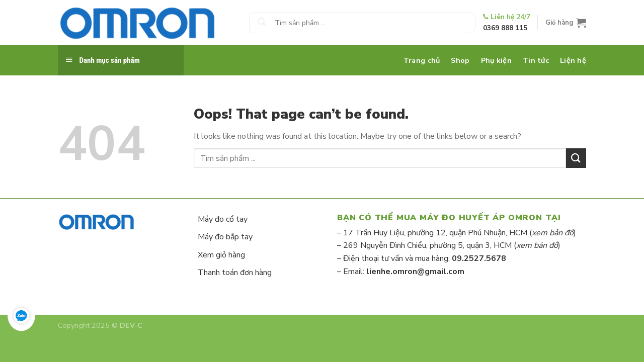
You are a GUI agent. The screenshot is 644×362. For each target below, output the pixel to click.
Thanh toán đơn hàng (235, 273)
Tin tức (536, 60)
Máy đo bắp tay (225, 237)
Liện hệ (573, 60)
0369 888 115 (505, 28)
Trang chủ (422, 60)
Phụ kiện (496, 60)
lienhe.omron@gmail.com (415, 271)
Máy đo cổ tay (223, 219)
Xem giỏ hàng (221, 255)
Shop (460, 60)
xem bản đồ (553, 233)
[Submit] (262, 23)
